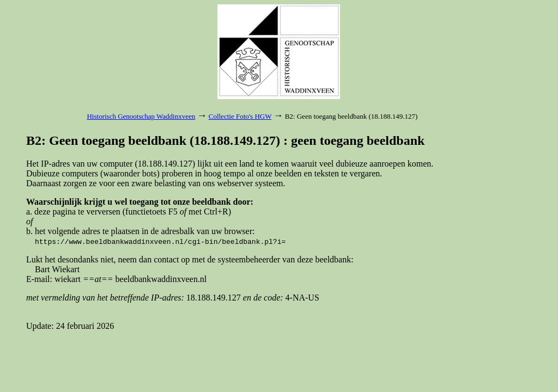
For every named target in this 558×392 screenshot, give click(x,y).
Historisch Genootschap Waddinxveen (141, 116)
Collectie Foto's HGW (240, 116)
